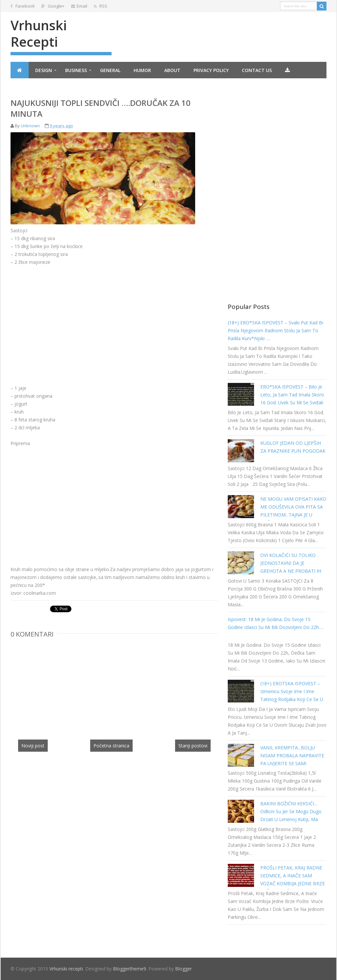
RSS (101, 6)
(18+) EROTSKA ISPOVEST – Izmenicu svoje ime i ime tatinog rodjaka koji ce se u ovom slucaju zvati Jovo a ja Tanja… (292, 699)
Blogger (183, 969)
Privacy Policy (211, 70)
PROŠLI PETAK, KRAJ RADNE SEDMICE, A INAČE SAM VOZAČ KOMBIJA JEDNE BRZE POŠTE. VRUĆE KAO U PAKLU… (293, 883)
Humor (142, 70)
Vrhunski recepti (39, 33)
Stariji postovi (193, 746)
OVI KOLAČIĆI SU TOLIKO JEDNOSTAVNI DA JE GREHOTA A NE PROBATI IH (291, 563)
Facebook (23, 6)
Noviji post (33, 746)
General (110, 70)
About (172, 70)
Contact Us (257, 70)
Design (44, 70)
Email (79, 6)
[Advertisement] (66, 312)
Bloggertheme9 (130, 969)
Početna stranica (111, 746)
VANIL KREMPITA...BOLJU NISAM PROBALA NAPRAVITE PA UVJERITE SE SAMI (292, 755)
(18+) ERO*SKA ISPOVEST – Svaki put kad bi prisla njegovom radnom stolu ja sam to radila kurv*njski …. (275, 330)
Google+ (53, 6)
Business (76, 70)
